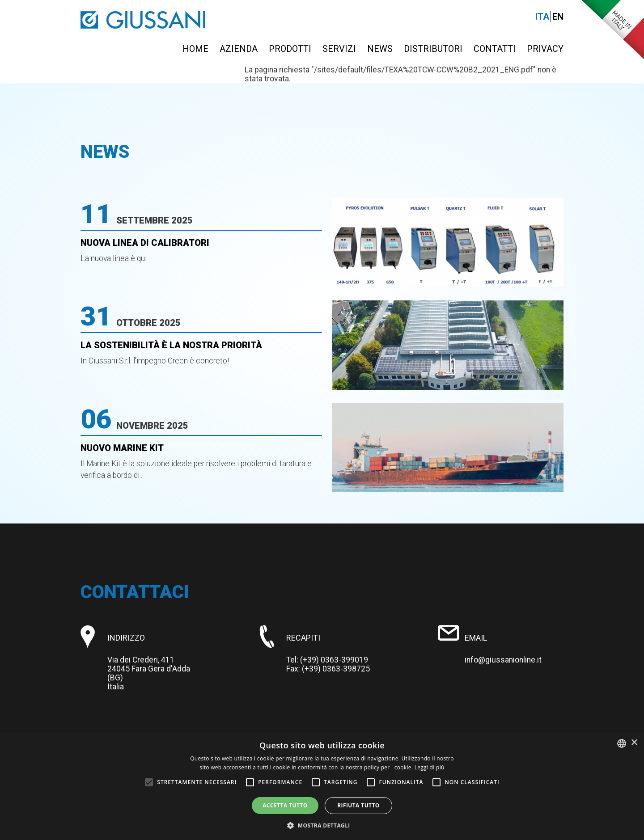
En (558, 17)
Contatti (495, 49)
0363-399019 (344, 660)
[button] (322, 825)
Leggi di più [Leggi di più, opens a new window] (430, 767)
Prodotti (290, 49)
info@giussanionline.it (503, 660)
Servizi (339, 49)
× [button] (634, 743)
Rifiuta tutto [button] (358, 805)
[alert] (322, 786)
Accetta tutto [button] (285, 805)
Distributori (433, 49)
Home (195, 49)
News (380, 49)
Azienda (239, 49)
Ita (542, 17)
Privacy (545, 49)
